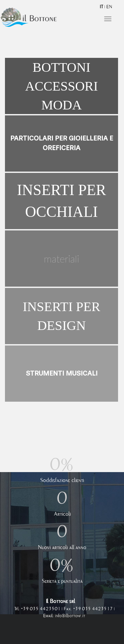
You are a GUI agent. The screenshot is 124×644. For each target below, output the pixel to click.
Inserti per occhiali (61, 201)
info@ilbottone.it (70, 616)
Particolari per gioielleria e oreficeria (62, 143)
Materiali (62, 259)
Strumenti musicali (62, 373)
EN (109, 7)
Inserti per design (62, 316)
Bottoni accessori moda (62, 86)
